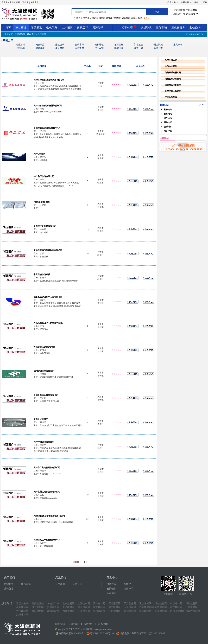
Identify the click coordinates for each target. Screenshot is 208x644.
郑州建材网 (130, 611)
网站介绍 (9, 584)
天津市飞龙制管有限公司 (45, 226)
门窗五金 (138, 45)
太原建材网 (130, 607)
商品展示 (36, 28)
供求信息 (52, 28)
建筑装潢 (40, 48)
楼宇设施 (99, 48)
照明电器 (20, 48)
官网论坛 (89, 624)
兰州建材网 (22, 611)
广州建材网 (192, 10)
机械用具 (119, 48)
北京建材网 (179, 10)
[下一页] (83, 562)
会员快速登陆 (171, 66)
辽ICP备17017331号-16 (102, 633)
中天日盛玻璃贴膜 (42, 275)
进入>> (203, 105)
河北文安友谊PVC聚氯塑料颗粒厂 (49, 323)
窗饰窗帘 (79, 45)
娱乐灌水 (168, 127)
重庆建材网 (145, 604)
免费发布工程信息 (173, 91)
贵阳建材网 (38, 607)
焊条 (140, 18)
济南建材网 (145, 611)
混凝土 (134, 18)
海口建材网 (38, 611)
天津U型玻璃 (39, 154)
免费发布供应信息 (173, 79)
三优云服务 (178, 28)
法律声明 (129, 589)
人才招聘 (67, 28)
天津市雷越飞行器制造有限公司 (48, 250)
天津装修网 (130, 604)
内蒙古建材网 (193, 611)
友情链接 (111, 589)
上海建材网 (179, 14)
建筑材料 (60, 48)
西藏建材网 (68, 611)
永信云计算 (53, 604)
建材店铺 (21, 28)
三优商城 (161, 28)
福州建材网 (192, 604)
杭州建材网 (99, 611)
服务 (196, 2)
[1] (73, 562)
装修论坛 (195, 28)
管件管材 (79, 48)
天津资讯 (98, 28)
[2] (77, 562)
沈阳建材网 (22, 615)
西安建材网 (161, 607)
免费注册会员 (171, 60)
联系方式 (26, 584)
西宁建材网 (176, 607)
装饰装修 (138, 48)
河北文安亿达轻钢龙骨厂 (45, 347)
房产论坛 (168, 118)
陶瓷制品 (40, 45)
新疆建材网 (53, 611)
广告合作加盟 (171, 97)
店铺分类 (8, 40)
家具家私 (178, 45)
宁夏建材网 (84, 611)
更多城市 (192, 14)
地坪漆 (86, 18)
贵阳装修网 (53, 607)
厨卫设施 (158, 45)
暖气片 (109, 18)
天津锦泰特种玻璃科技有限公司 (48, 106)
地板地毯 (99, 45)
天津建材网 (99, 604)
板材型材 (119, 45)
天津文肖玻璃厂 (41, 419)
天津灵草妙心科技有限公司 (46, 395)
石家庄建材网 (147, 607)
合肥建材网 (68, 607)
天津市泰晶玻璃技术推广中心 (47, 128)
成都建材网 (161, 604)
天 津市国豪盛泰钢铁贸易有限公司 (49, 516)
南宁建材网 (115, 607)
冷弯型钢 (117, 18)
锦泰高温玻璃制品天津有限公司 (48, 297)
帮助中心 (129, 584)
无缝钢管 (94, 18)
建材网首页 (20, 34)
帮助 (205, 2)
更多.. (146, 18)
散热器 (102, 18)
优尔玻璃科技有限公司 (44, 371)
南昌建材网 (84, 607)
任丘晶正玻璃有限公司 (44, 176)
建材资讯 (146, 28)
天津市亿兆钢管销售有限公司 (47, 468)
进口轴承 (126, 18)
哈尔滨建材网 (177, 611)
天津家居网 (115, 604)
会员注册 (60, 584)
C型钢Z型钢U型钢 (42, 202)
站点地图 (111, 593)
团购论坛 (168, 122)
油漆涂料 (20, 45)
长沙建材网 (192, 607)
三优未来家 (22, 604)
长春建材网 (161, 611)
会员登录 (77, 584)
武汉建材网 (176, 604)
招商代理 (129, 27)
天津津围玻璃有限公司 (44, 442)
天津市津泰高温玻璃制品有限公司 (49, 80)
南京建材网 (99, 607)
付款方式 (111, 584)
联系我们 (74, 624)
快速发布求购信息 (173, 85)
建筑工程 (83, 28)
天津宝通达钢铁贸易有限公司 (47, 492)
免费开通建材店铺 (173, 73)
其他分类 (158, 48)
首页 (8, 28)
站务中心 (168, 131)
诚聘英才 (9, 589)
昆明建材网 (22, 607)
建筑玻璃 (60, 45)
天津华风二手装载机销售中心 (47, 540)
